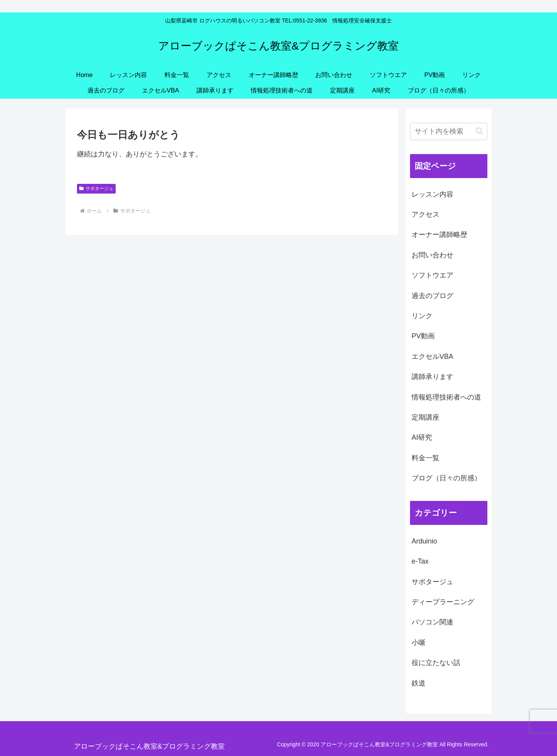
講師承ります (432, 377)
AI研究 (422, 437)
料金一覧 (425, 458)
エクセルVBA (432, 357)
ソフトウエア (432, 275)
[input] (449, 131)
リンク (422, 316)
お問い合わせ (432, 255)
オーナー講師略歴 (439, 235)
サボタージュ (96, 189)
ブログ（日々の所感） (446, 478)
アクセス (425, 214)
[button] (479, 131)
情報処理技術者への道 (446, 397)
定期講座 (425, 417)
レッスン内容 (432, 194)
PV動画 (423, 336)
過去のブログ (432, 296)
